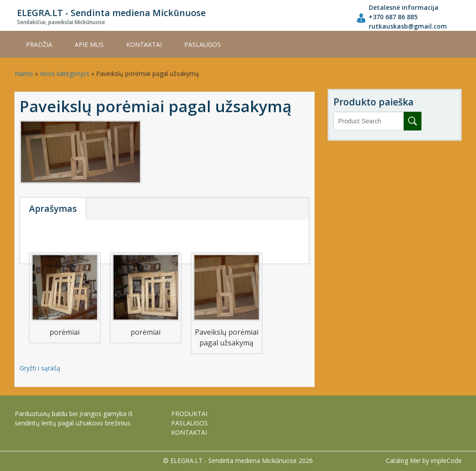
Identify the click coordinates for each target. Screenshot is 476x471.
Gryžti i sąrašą (40, 368)
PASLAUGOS (202, 44)
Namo (24, 74)
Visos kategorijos (65, 74)
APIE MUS (89, 44)
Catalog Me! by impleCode (424, 460)
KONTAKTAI (144, 44)
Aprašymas (53, 208)
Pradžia (39, 44)
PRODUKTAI (189, 414)
